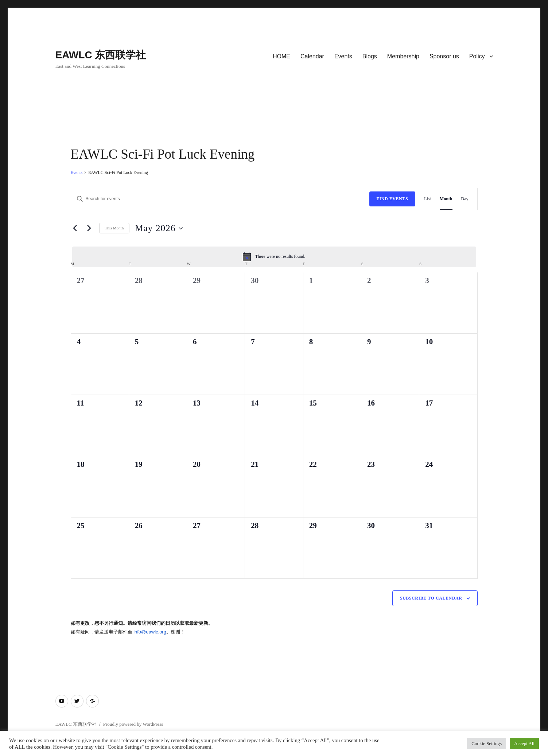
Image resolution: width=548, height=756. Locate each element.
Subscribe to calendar (431, 598)
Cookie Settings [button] (487, 743)
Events (343, 56)
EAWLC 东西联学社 (101, 55)
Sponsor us (444, 56)
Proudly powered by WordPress (133, 724)
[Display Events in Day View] (465, 199)
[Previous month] (75, 228)
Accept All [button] (524, 743)
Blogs (370, 56)
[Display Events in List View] (427, 199)
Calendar (312, 56)
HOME (281, 56)
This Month (114, 228)
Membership (403, 56)
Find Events (392, 199)
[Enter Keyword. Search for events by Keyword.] (220, 199)
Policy (477, 56)
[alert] (274, 257)
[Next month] (89, 228)
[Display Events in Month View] (446, 199)
